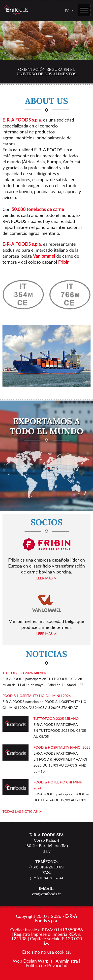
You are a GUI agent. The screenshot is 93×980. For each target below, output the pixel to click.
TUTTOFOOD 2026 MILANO (25, 673)
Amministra (67, 961)
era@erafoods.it (46, 894)
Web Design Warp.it (33, 961)
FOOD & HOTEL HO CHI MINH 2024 (58, 785)
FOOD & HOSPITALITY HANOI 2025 (62, 747)
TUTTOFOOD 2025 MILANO (56, 718)
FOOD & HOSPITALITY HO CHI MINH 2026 (37, 696)
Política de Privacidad (46, 965)
